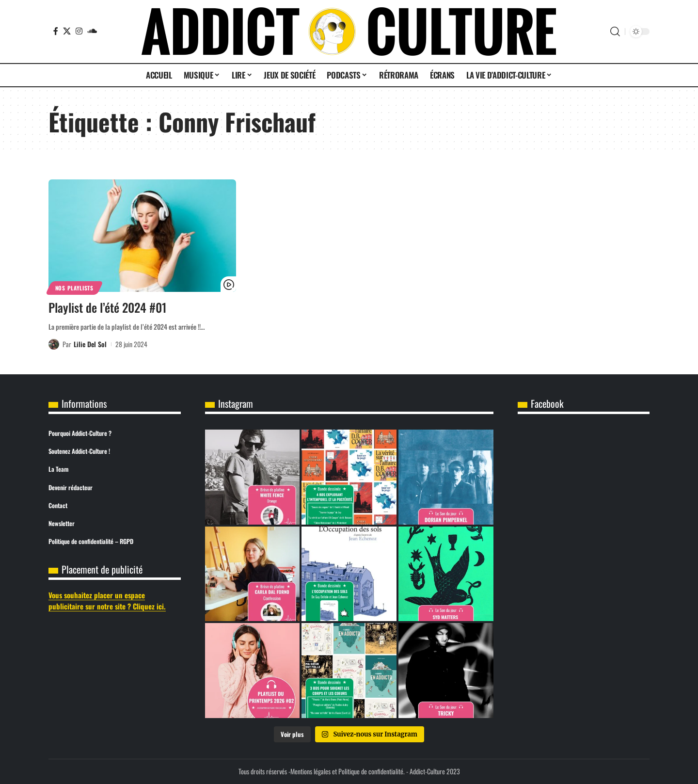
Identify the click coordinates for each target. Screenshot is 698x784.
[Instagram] (79, 31)
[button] (615, 32)
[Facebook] (56, 31)
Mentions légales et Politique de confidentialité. (348, 771)
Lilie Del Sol (90, 344)
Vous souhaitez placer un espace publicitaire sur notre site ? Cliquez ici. (107, 600)
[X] (67, 31)
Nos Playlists (74, 288)
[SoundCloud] (92, 31)
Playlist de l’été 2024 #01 (108, 307)
